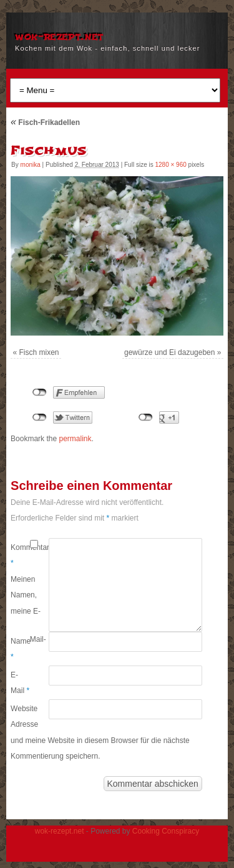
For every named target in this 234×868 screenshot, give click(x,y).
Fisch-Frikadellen (45, 122)
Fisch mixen (39, 352)
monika (31, 165)
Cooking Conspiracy (166, 831)
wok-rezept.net (59, 36)
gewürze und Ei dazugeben (169, 352)
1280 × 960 (170, 165)
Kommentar (20, 556)
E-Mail (20, 683)
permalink (75, 439)
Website (20, 709)
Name (20, 649)
